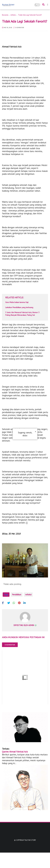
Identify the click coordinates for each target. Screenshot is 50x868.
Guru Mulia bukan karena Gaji (17, 302)
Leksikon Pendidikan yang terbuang (19, 307)
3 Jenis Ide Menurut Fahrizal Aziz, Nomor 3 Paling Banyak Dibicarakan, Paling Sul (22, 314)
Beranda (5, 15)
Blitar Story (31, 856)
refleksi (13, 15)
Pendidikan (17, 595)
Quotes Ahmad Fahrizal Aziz (15, 767)
